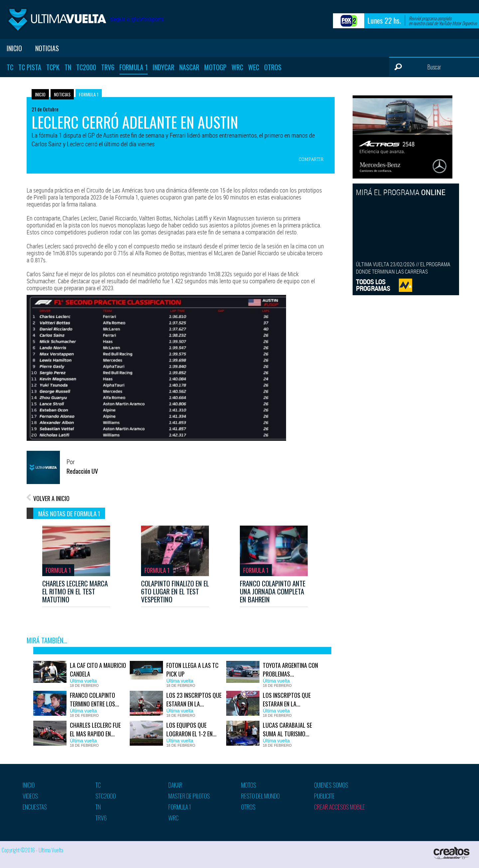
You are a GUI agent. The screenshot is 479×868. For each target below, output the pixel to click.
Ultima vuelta (57, 19)
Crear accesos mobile (339, 807)
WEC (254, 67)
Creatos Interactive (452, 853)
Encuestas (35, 807)
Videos (30, 796)
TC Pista (30, 67)
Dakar (175, 785)
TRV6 (108, 67)
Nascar (189, 67)
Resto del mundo (260, 796)
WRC (237, 67)
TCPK (53, 67)
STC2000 (106, 796)
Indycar (163, 67)
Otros (273, 67)
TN (68, 67)
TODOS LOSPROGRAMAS (373, 285)
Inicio (14, 48)
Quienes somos (331, 785)
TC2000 (86, 67)
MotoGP (215, 67)
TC (10, 67)
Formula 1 (134, 67)
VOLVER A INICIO (51, 498)
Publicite (324, 796)
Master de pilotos (189, 796)
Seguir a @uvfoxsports (137, 19)
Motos (249, 785)
